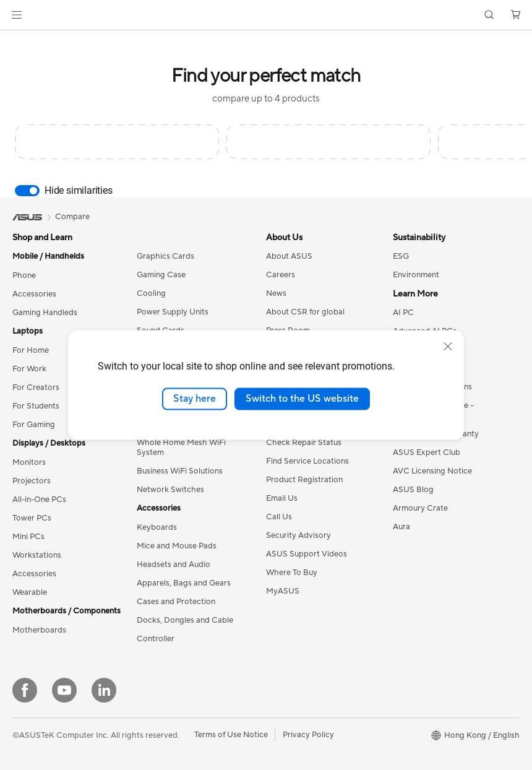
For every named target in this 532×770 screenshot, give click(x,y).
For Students (36, 406)
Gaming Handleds (45, 313)
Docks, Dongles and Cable (185, 620)
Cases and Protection (176, 602)
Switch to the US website (302, 399)
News (276, 293)
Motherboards (39, 630)
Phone (24, 275)
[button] (17, 15)
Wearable (30, 592)
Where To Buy (292, 573)
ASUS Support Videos (307, 554)
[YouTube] (64, 690)
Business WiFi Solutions (180, 471)
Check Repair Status (304, 443)
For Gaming (34, 425)
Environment (416, 275)
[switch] (27, 191)
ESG (401, 256)
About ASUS (289, 256)
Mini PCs (28, 537)
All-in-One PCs (39, 500)
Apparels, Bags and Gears (184, 583)
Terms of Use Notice (231, 735)
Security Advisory (298, 535)
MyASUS (283, 591)
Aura (401, 527)
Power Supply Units (173, 312)
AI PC (403, 313)
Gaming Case (161, 275)
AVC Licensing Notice (432, 471)
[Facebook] (25, 690)
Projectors (32, 481)
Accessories (34, 294)
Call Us (279, 517)
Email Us (282, 498)
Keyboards (157, 527)
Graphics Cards (165, 256)
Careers (281, 275)
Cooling (151, 293)
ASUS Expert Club (427, 452)
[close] (448, 347)
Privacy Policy (308, 735)
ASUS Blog (413, 490)
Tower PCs (32, 518)
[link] (266, 15)
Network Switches (170, 490)
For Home (31, 350)
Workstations (37, 555)
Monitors (29, 462)
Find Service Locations (307, 461)
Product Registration (304, 480)
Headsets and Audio (174, 565)
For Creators (36, 387)
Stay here (195, 399)
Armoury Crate (420, 508)
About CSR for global (305, 312)
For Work (29, 369)
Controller (156, 639)
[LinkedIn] (104, 690)
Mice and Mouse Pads (177, 546)
